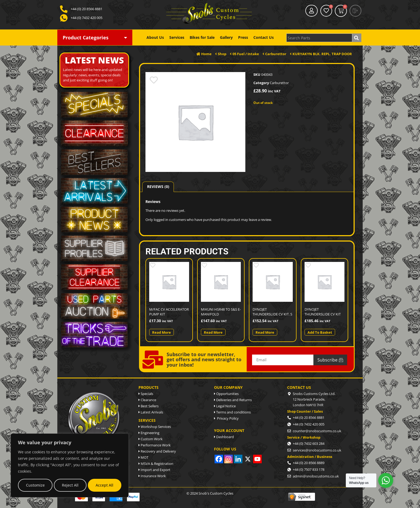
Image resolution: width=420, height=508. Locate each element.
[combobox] (319, 38)
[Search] (357, 38)
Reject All (70, 485)
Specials (146, 394)
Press (243, 37)
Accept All (104, 485)
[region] (70, 465)
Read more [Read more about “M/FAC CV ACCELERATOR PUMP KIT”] (162, 332)
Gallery (226, 37)
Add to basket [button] (320, 332)
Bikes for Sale (202, 37)
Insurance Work (152, 476)
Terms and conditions (232, 412)
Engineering (149, 433)
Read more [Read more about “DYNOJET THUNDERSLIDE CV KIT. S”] (265, 332)
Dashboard (224, 437)
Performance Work (155, 445)
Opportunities (226, 394)
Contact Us (264, 37)
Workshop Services (155, 427)
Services (177, 37)
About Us (155, 37)
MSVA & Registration (156, 464)
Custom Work (151, 439)
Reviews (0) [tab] (158, 187)
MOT (143, 457)
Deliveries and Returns (233, 400)
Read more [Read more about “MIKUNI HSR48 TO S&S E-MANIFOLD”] (213, 332)
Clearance (147, 400)
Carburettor (279, 83)
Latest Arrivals (151, 412)
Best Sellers (149, 406)
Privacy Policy (226, 418)
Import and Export (154, 470)
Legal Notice (225, 406)
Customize (35, 485)
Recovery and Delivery (157, 451)
